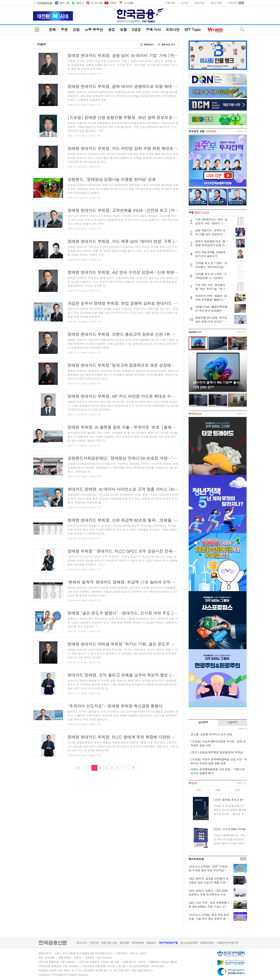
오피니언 (173, 30)
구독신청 (170, 3)
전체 (52, 30)
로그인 (185, 3)
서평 (218, 790)
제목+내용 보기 (168, 45)
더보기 (240, 131)
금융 (111, 30)
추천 (198, 790)
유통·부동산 (94, 30)
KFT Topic (193, 30)
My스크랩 (216, 3)
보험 (123, 30)
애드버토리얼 (196, 859)
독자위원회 (138, 943)
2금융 (136, 30)
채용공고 (151, 943)
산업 (76, 30)
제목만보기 (149, 45)
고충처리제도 (207, 943)
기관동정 (232, 722)
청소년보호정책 (189, 943)
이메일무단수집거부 (227, 943)
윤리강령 (124, 943)
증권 (64, 30)
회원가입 (200, 3)
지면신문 (232, 3)
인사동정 (203, 722)
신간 (237, 790)
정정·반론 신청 (109, 943)
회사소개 (81, 943)
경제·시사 (153, 30)
